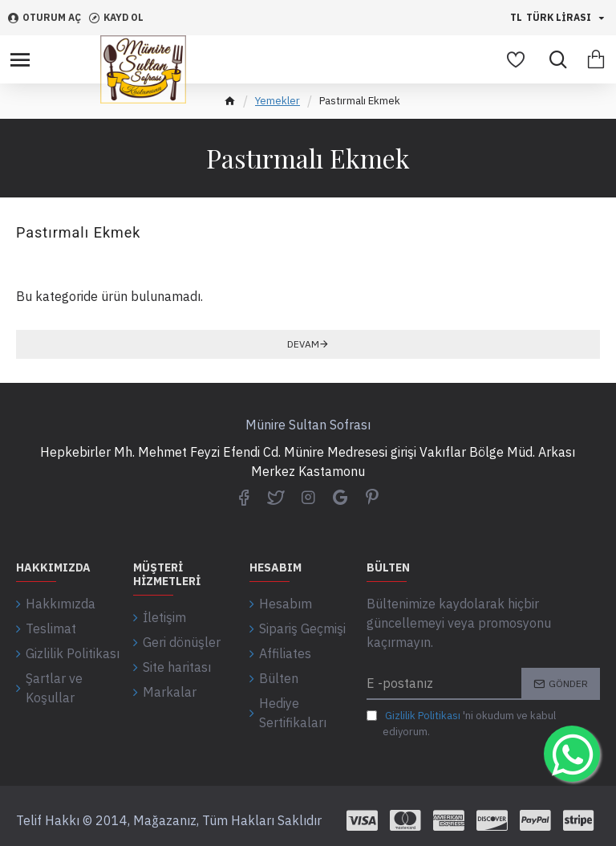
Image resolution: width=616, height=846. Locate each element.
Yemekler (278, 101)
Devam (303, 344)
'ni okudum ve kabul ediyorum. (461, 723)
